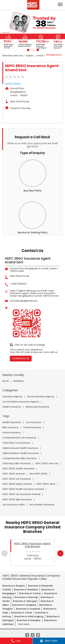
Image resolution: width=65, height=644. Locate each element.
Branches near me (13, 56)
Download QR (21, 358)
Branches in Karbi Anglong (29, 617)
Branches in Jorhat (22, 613)
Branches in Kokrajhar (29, 620)
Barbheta (18, 381)
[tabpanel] (32, 30)
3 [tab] (37, 50)
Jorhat (40, 56)
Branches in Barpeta (14, 586)
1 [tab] (28, 50)
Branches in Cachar (30, 593)
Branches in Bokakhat (26, 590)
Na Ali (6, 381)
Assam (29, 56)
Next (60, 553)
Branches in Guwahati (28, 609)
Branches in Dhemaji (26, 597)
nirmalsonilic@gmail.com (24, 301)
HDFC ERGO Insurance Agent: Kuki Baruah (33, 545)
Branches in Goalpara (24, 605)
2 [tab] (33, 50)
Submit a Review (13, 84)
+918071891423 (18, 284)
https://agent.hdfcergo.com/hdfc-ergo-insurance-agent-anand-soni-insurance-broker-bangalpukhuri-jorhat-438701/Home (34, 293)
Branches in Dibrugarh (25, 601)
